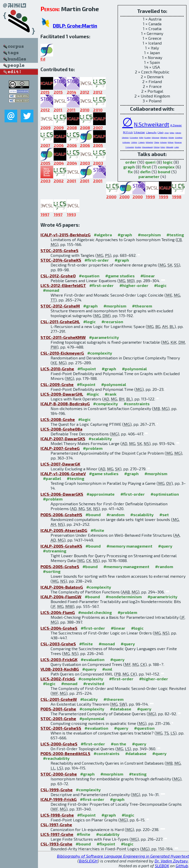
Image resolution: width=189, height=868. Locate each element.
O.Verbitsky (179, 137)
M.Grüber (171, 137)
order (131, 162)
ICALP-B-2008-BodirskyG (65, 404)
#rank (111, 394)
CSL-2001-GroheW (59, 699)
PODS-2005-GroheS (60, 566)
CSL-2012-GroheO (58, 276)
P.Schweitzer (134, 137)
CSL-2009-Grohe (57, 384)
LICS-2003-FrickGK (59, 659)
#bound (93, 515)
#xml (107, 669)
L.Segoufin (151, 132)
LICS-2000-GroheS (59, 744)
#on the (119, 744)
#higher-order (134, 285)
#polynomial (134, 369)
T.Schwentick (130, 147)
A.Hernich (178, 133)
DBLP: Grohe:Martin (75, 26)
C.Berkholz (125, 137)
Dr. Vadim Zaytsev (171, 861)
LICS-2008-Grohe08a (61, 429)
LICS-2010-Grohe (57, 369)
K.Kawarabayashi (148, 147)
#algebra (103, 235)
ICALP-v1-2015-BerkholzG (66, 235)
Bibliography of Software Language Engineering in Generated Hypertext (123, 856)
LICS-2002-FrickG (58, 679)
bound (164, 172)
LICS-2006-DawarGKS (62, 494)
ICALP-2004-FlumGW (61, 597)
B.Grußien (138, 147)
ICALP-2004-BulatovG (62, 587)
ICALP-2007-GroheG (60, 448)
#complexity (100, 353)
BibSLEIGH (88, 861)
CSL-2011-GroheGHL (60, 322)
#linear (148, 276)
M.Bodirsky (164, 137)
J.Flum (167, 132)
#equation (89, 276)
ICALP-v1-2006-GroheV (63, 474)
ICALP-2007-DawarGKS (63, 439)
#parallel (52, 478)
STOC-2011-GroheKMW (63, 337)
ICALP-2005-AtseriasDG (64, 530)
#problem (93, 448)
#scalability (100, 439)
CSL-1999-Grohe (57, 790)
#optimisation (165, 494)
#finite (97, 530)
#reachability (56, 758)
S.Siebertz (141, 142)
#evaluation (93, 659)
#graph (125, 235)
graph (129, 167)
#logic (160, 285)
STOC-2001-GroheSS (61, 728)
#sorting (52, 571)
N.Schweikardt (152, 124)
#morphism (149, 235)
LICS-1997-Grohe (57, 834)
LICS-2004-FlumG (58, 612)
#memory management (129, 546)
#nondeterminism (124, 597)
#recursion (112, 322)
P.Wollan (157, 147)
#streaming (55, 551)
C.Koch (161, 132)
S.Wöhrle (134, 142)
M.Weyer (171, 142)
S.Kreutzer (139, 132)
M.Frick (128, 132)
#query (165, 546)
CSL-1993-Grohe (56, 844)
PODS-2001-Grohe (58, 709)
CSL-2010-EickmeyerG (62, 353)
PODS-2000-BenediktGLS (65, 753)
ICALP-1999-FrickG (59, 799)
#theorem (142, 306)
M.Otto (141, 137)
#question (144, 728)
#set (164, 515)
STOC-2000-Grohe (59, 774)
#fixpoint (87, 369)
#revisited (94, 683)
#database (121, 709)
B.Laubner (148, 137)
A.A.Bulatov (126, 142)
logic (168, 162)
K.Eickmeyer (156, 137)
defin (145, 172)
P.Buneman (178, 142)
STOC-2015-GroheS (59, 250)
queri (150, 162)
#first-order (97, 260)
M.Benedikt (170, 147)
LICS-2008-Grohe (58, 419)
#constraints (137, 404)
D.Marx (172, 133)
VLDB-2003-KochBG (60, 669)
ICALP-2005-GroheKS (61, 546)
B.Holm (163, 147)
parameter (149, 176)
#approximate (101, 494)
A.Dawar (176, 125)
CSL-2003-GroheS (58, 644)
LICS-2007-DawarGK (60, 464)
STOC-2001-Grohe (58, 718)
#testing (175, 235)
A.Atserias (163, 142)
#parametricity (104, 337)
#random (115, 515)
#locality (89, 699)
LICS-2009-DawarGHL (62, 394)
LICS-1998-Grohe (57, 815)
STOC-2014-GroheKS (61, 260)
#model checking (95, 612)
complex (166, 167)
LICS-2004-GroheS (59, 628)
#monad (51, 290)
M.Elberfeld (149, 142)
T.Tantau (157, 142)
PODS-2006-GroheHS (61, 515)
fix (130, 172)
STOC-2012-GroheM (60, 306)
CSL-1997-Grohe (56, 825)
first (146, 167)
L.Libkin (177, 147)
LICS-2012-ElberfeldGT (63, 285)
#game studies (120, 276)
